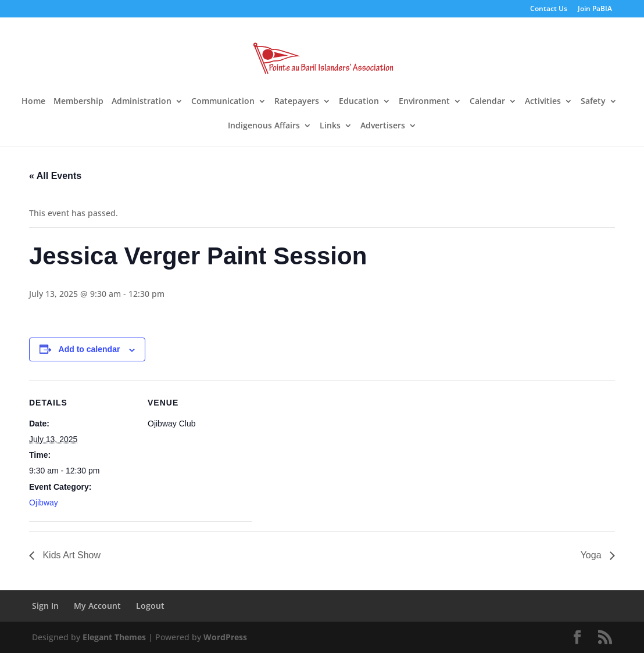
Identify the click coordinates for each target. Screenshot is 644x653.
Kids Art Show (70, 555)
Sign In (45, 606)
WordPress (225, 637)
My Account (97, 606)
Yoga (592, 555)
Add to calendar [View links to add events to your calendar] (90, 349)
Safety (593, 102)
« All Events (55, 176)
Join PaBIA (595, 9)
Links (330, 126)
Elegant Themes (114, 637)
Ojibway (44, 503)
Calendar (487, 102)
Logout (150, 606)
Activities (543, 102)
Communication (223, 102)
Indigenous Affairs (264, 126)
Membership (78, 102)
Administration (142, 102)
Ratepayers (297, 102)
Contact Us (549, 9)
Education (359, 102)
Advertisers (383, 126)
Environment (424, 102)
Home (33, 102)
